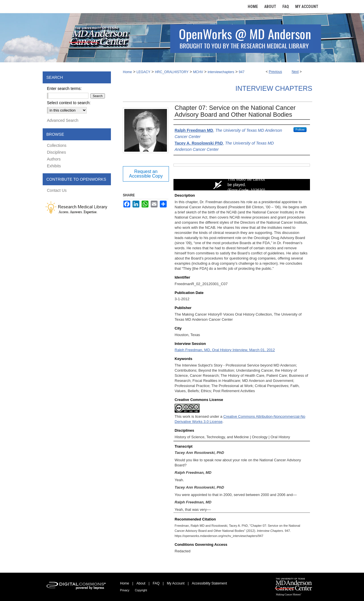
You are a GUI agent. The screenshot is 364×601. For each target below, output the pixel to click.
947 (242, 72)
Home (127, 72)
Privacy (125, 590)
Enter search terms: (64, 88)
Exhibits (54, 166)
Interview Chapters (274, 88)
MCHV (198, 72)
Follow (300, 129)
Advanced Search (63, 120)
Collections (57, 145)
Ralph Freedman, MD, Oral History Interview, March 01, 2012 (225, 350)
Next (295, 72)
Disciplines (56, 152)
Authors (54, 159)
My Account (176, 583)
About (141, 583)
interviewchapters (221, 72)
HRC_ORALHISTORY (172, 72)
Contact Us (57, 190)
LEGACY (143, 72)
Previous (275, 72)
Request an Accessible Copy (146, 174)
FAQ (156, 583)
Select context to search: (69, 103)
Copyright (141, 590)
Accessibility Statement (209, 583)
